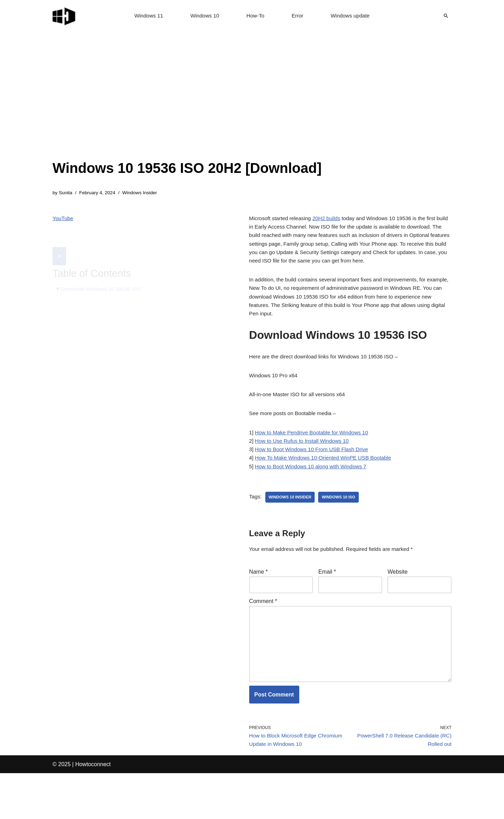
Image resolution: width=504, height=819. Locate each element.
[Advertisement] (187, 105)
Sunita (66, 193)
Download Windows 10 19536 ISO (104, 273)
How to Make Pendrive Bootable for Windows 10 (315, 459)
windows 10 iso (343, 528)
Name (258, 605)
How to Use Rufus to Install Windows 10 (305, 468)
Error (299, 16)
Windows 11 (146, 16)
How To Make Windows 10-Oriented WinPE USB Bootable (327, 487)
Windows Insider (145, 193)
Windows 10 (204, 16)
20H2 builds (331, 220)
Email (327, 605)
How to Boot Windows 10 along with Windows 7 (314, 497)
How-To (255, 16)
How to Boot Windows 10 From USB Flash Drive (315, 478)
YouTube (64, 220)
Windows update (353, 16)
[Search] (446, 16)
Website (398, 605)
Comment (263, 635)
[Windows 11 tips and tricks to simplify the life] (64, 16)
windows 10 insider (292, 528)
